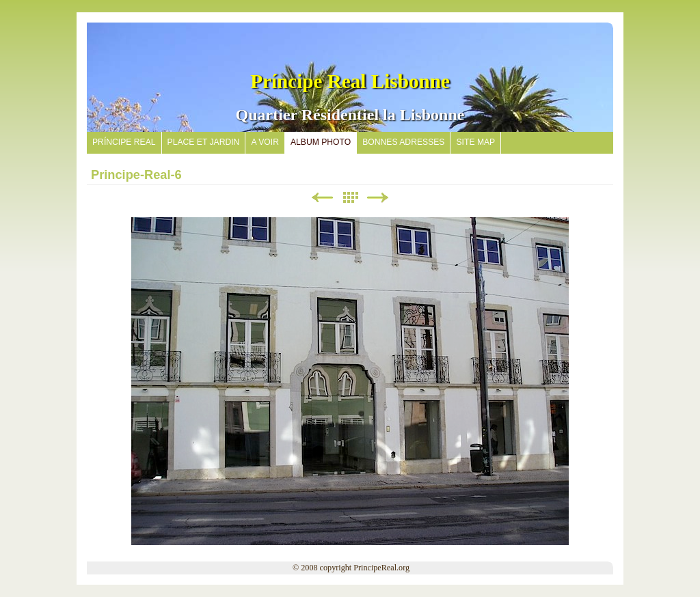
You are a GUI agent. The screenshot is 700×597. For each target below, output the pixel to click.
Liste (350, 198)
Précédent (322, 198)
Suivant (378, 198)
